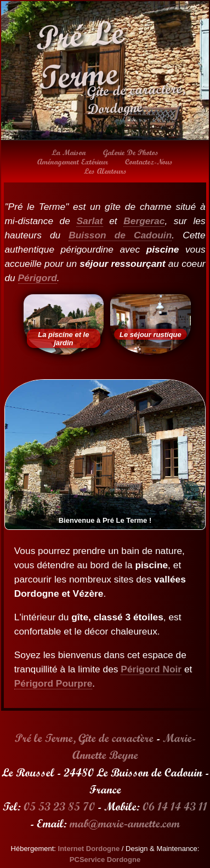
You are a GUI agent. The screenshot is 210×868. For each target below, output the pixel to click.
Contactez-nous (149, 162)
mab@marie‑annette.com (125, 823)
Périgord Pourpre (53, 683)
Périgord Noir (151, 669)
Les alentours (105, 171)
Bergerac (144, 221)
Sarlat (89, 221)
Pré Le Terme (80, 55)
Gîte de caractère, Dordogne (136, 99)
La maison (69, 152)
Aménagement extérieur (73, 162)
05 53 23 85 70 (59, 806)
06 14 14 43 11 (175, 806)
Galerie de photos (131, 152)
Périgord (38, 278)
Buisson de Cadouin (120, 235)
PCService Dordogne (105, 860)
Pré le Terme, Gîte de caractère (84, 738)
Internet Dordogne (89, 849)
